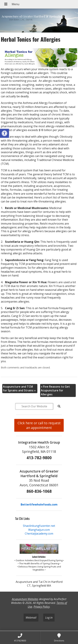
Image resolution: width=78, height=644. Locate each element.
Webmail (31, 618)
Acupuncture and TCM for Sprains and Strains (19, 388)
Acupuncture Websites (25, 599)
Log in (49, 618)
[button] (4, 133)
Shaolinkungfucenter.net (39, 526)
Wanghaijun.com (39, 530)
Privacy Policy (42, 607)
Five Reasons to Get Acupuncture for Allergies (55, 390)
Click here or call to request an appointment (39, 425)
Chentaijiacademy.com (39, 534)
